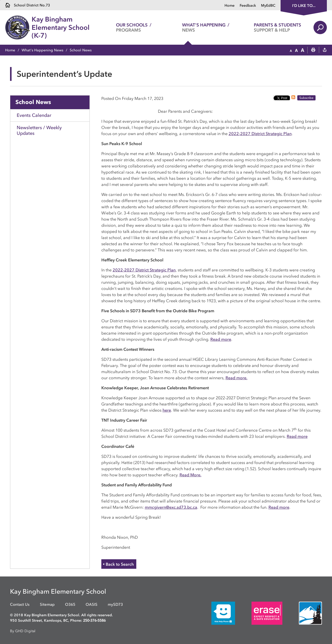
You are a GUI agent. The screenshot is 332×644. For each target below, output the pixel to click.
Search (320, 27)
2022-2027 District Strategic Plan (260, 134)
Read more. (236, 378)
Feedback (248, 6)
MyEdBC (268, 6)
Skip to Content (0, 0)
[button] (291, 50)
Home (230, 6)
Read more (221, 339)
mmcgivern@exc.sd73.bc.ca (171, 507)
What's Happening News (42, 50)
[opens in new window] (216, 613)
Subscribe (306, 98)
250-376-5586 (94, 621)
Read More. (190, 475)
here (167, 410)
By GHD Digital (23, 631)
